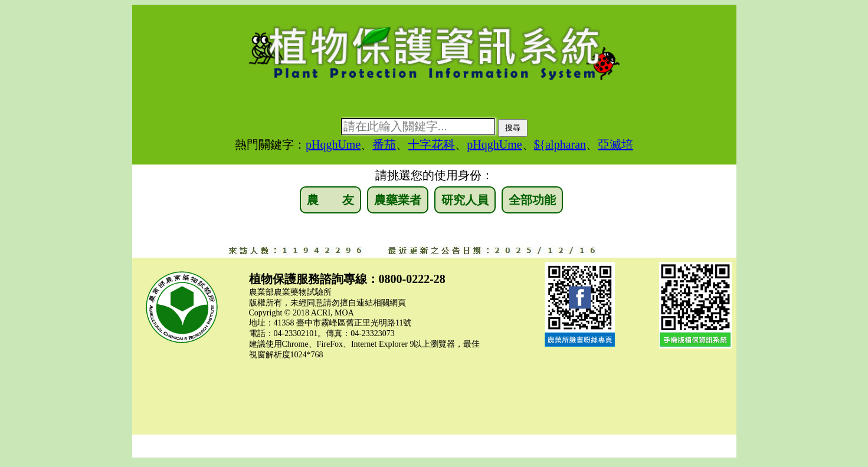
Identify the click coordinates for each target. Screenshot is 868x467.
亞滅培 (615, 144)
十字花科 (431, 144)
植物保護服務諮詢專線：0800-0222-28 (347, 279)
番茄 (384, 144)
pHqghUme (333, 144)
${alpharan (560, 144)
